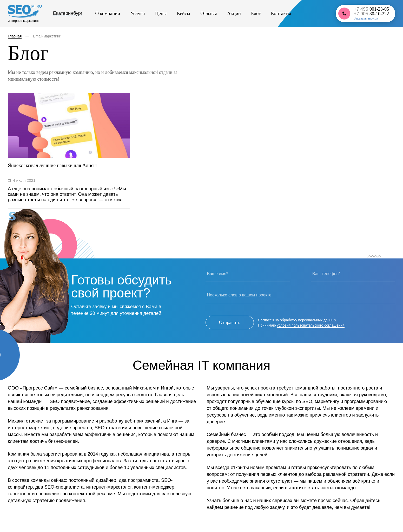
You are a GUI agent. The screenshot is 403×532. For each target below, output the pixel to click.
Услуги (131, 14)
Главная (15, 36)
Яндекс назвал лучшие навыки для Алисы (54, 165)
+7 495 (371, 10)
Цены (151, 14)
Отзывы (191, 14)
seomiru (26, 216)
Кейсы (170, 14)
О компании (105, 14)
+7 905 (371, 14)
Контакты (252, 14)
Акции (213, 14)
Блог (231, 14)
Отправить (230, 322)
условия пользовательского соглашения (311, 325)
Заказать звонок (366, 19)
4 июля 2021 (24, 180)
